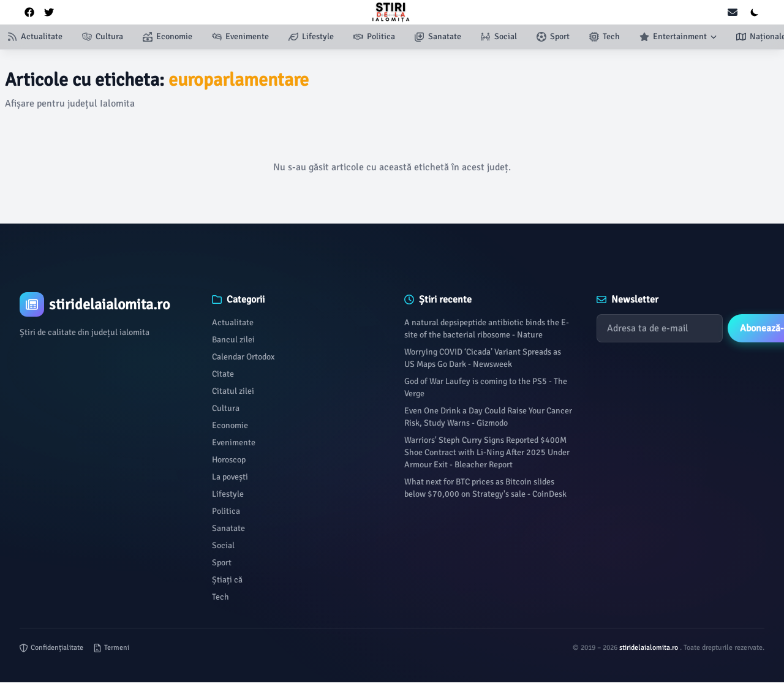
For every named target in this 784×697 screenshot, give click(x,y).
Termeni (111, 648)
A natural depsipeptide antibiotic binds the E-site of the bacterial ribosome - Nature (487, 329)
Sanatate (228, 528)
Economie (230, 425)
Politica (226, 511)
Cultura (226, 408)
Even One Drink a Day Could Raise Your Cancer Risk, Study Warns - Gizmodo (488, 417)
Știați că (227, 580)
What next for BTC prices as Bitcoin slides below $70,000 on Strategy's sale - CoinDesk (485, 488)
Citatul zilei (233, 391)
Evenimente (234, 443)
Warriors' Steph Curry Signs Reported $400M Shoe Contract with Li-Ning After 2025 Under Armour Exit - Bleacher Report (487, 452)
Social (223, 545)
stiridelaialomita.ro (650, 648)
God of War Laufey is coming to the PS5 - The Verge (486, 387)
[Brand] (104, 304)
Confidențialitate (51, 648)
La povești (230, 477)
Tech (221, 597)
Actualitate (233, 322)
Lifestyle (228, 494)
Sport (222, 563)
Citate (223, 374)
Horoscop (229, 460)
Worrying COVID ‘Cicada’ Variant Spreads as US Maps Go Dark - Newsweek (483, 358)
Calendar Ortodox (243, 357)
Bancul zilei (233, 340)
